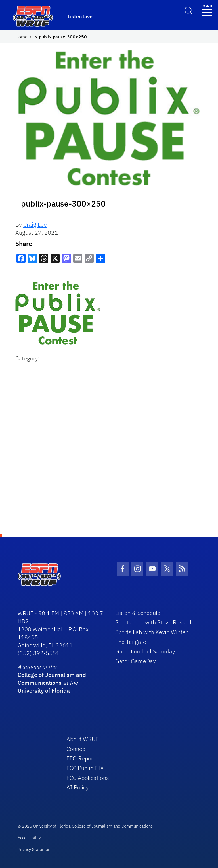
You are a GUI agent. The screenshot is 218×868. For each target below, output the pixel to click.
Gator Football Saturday (145, 651)
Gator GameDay (136, 661)
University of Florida (44, 691)
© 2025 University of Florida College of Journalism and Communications (85, 826)
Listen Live (80, 16)
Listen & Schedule (138, 613)
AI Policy (78, 787)
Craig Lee (35, 225)
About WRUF (82, 739)
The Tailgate (131, 642)
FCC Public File (85, 768)
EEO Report (81, 758)
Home (21, 37)
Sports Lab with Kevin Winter (151, 632)
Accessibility (29, 838)
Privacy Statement (35, 849)
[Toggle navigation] (207, 10)
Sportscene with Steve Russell (153, 622)
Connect (77, 749)
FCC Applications (88, 778)
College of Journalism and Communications (52, 679)
